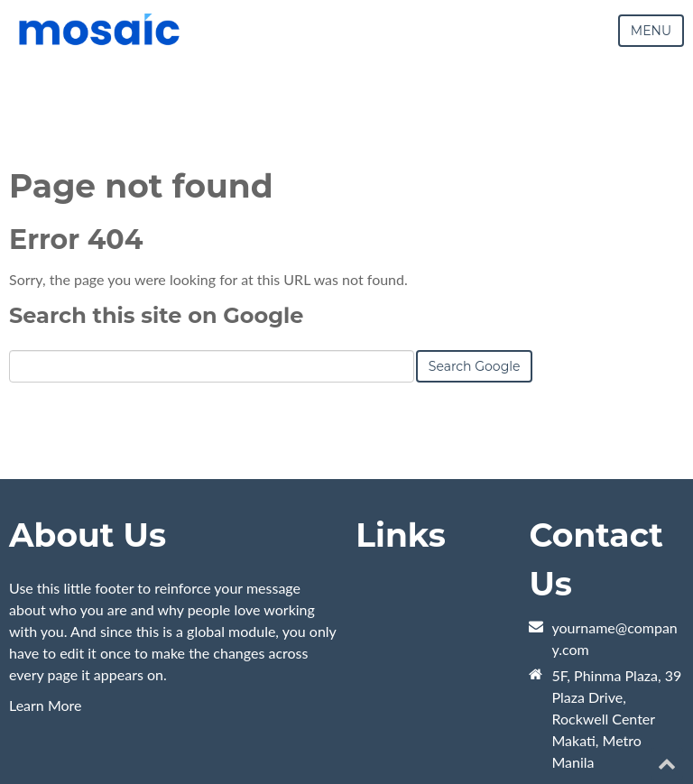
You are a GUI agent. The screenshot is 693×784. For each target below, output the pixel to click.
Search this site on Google (156, 315)
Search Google (475, 366)
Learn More (46, 705)
